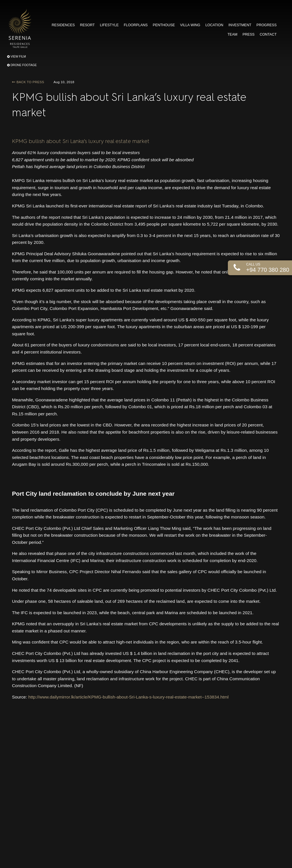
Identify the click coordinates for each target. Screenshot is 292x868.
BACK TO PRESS (28, 82)
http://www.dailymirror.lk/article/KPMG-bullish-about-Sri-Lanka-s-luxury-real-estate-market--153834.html (128, 697)
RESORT (87, 25)
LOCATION (214, 25)
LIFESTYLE (109, 25)
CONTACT (268, 34)
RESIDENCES (63, 25)
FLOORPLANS (136, 25)
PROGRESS (266, 25)
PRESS (248, 34)
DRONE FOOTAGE (22, 65)
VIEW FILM (17, 57)
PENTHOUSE (164, 25)
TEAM (233, 34)
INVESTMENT (240, 25)
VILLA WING (190, 25)
